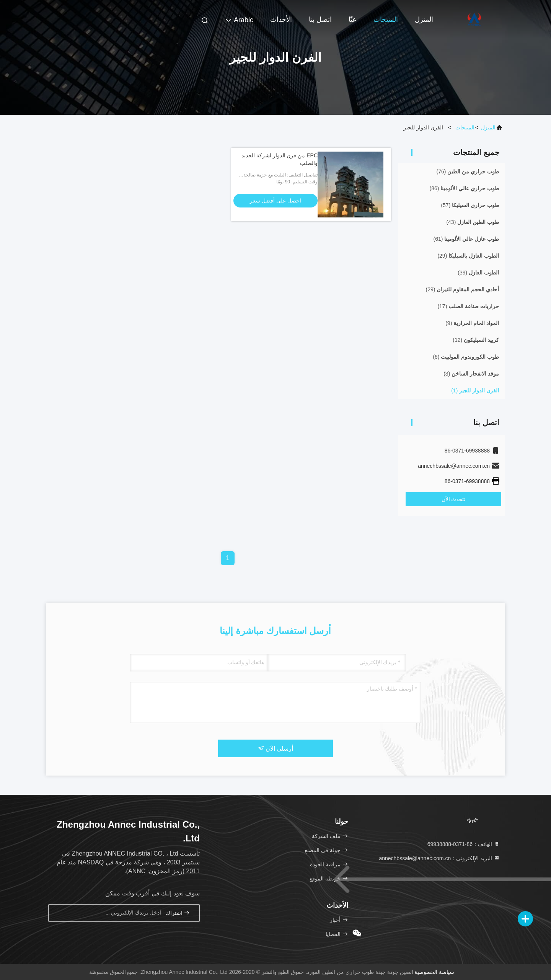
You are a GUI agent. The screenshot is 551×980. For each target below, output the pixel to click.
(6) (466, 357)
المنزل (424, 20)
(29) (468, 256)
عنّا (353, 20)
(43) (473, 222)
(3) (471, 374)
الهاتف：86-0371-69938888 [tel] (464, 844)
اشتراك (178, 913)
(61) (466, 239)
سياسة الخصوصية (434, 972)
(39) (478, 273)
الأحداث (281, 20)
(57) (470, 205)
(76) (468, 171)
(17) (468, 306)
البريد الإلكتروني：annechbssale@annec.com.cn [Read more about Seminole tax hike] (439, 858)
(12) (476, 340)
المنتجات (386, 20)
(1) (475, 390)
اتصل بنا (320, 20)
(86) (464, 188)
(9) (472, 323)
